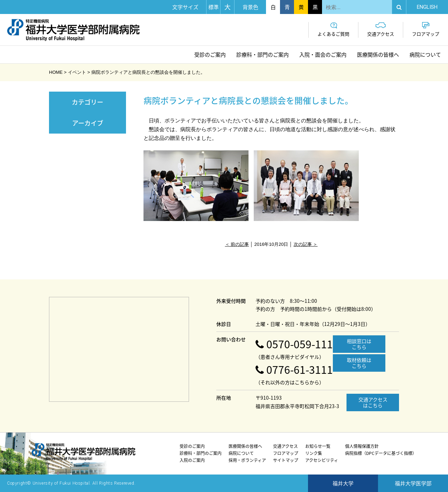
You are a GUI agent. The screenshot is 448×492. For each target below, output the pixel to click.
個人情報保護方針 (362, 446)
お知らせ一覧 (318, 446)
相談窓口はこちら (359, 344)
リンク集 (314, 453)
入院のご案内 (192, 460)
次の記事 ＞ (306, 244)
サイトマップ (286, 460)
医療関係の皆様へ (378, 55)
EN (427, 7)
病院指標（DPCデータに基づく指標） (381, 453)
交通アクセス (381, 30)
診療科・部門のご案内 (262, 55)
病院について (425, 55)
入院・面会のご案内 (323, 55)
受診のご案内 (210, 55)
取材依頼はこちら (359, 363)
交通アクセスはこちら (373, 402)
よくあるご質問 (333, 30)
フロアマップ (426, 30)
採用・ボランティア (247, 460)
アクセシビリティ (322, 460)
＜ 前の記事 (237, 244)
